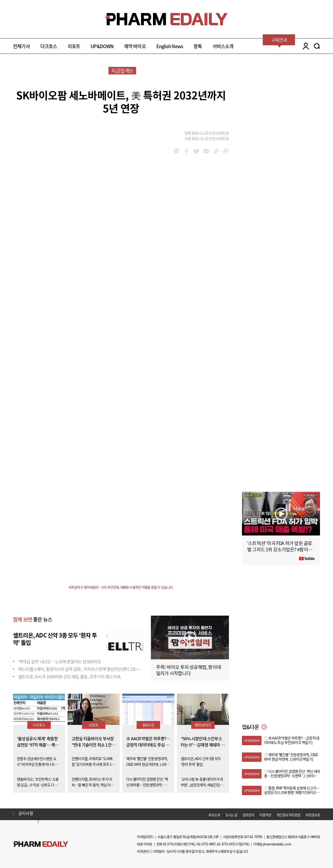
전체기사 (21, 46)
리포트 (74, 46)
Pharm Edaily (41, 844)
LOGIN (305, 46)
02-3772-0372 (226, 844)
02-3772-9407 (206, 844)
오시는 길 (231, 815)
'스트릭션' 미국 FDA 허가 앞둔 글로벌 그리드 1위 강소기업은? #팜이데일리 (280, 549)
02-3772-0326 (172, 844)
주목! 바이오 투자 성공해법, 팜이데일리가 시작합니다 (188, 670)
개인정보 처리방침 (288, 815)
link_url (216, 151)
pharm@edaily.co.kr (277, 844)
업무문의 (249, 815)
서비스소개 (223, 46)
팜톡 (198, 46)
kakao (177, 151)
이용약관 (265, 815)
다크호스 (49, 46)
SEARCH (317, 46)
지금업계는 (122, 71)
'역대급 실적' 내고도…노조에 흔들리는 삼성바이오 (60, 661)
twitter (196, 151)
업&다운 (148, 725)
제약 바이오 (135, 46)
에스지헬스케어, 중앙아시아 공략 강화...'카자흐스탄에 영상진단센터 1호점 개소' (83, 669)
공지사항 (26, 813)
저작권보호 (313, 815)
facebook (186, 151)
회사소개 (214, 815)
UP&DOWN (102, 46)
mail (206, 151)
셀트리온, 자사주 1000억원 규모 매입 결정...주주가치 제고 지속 (70, 676)
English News (170, 46)
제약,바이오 (203, 725)
